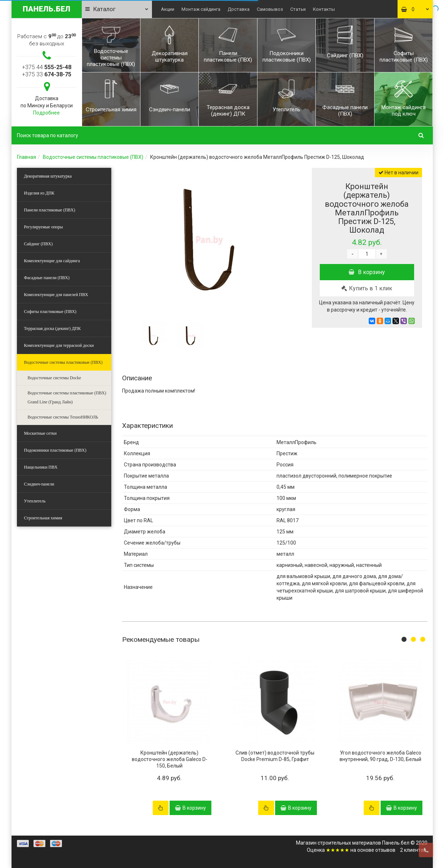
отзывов (385, 850)
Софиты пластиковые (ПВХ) (50, 312)
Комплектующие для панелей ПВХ (56, 295)
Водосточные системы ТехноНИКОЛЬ (63, 417)
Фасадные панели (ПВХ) (47, 278)
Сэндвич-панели (39, 484)
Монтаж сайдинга (201, 9)
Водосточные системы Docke (55, 378)
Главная (26, 157)
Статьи (298, 9)
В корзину (367, 272)
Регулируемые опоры (44, 227)
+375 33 (47, 74)
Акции (168, 9)
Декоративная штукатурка (48, 176)
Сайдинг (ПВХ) (39, 244)
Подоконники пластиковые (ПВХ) (55, 450)
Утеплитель (35, 501)
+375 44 (47, 67)
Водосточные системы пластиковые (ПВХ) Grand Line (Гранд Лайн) (67, 397)
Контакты (324, 9)
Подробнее (46, 113)
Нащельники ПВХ (41, 467)
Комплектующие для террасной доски (59, 345)
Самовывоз (270, 9)
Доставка (239, 9)
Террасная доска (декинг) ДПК (53, 328)
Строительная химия (43, 518)
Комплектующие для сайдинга (52, 261)
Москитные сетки (41, 433)
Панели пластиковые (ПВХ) (50, 210)
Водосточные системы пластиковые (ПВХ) (93, 157)
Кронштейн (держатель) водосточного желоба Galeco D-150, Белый (170, 759)
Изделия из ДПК (39, 193)
